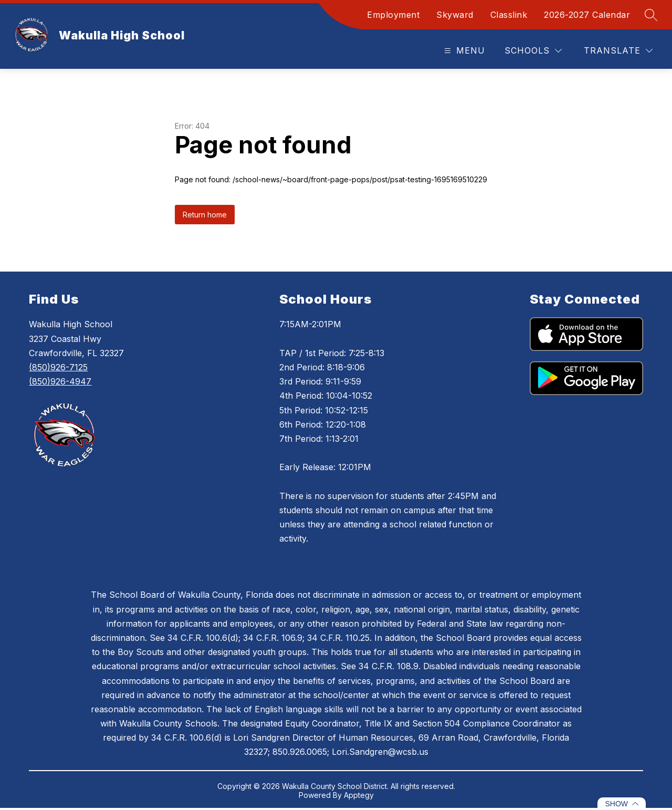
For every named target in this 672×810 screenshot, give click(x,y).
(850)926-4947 (60, 381)
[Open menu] (463, 51)
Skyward (455, 15)
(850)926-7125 (58, 367)
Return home (205, 215)
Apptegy (359, 795)
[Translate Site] (618, 51)
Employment (393, 15)
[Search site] (651, 15)
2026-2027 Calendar (587, 15)
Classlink (509, 15)
